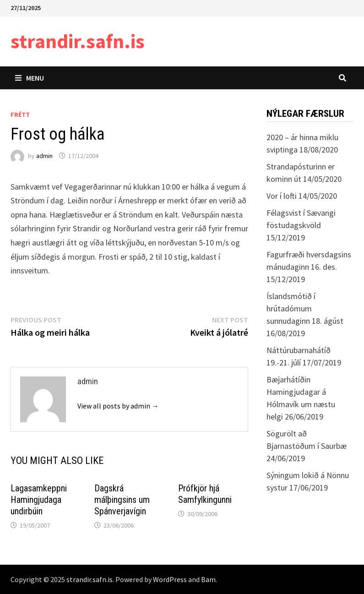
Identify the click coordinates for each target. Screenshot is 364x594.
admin (44, 156)
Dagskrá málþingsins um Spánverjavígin (122, 500)
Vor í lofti (282, 196)
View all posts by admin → (118, 406)
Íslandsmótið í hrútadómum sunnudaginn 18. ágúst (305, 308)
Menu (30, 78)
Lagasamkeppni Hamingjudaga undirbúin (39, 500)
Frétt (20, 114)
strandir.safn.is (78, 41)
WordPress (170, 579)
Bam (208, 579)
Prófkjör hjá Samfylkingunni (205, 494)
